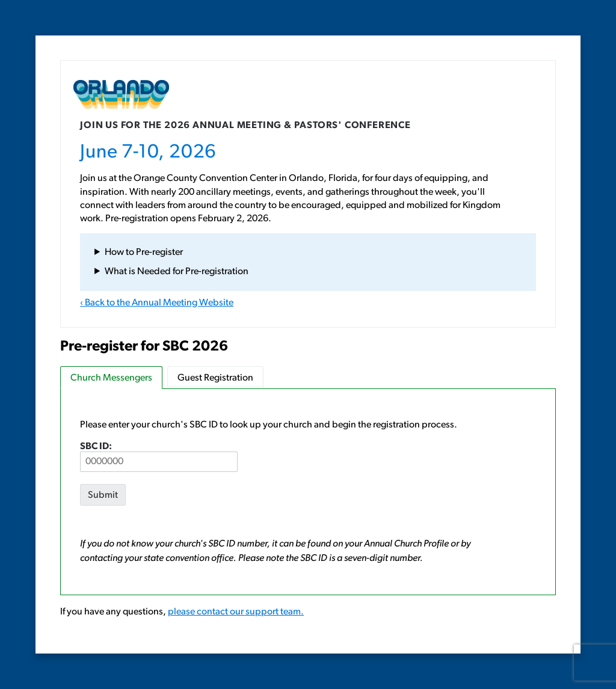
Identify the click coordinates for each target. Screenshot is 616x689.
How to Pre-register (144, 253)
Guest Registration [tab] (215, 378)
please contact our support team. (236, 612)
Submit (103, 495)
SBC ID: (159, 457)
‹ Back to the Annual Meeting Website (157, 303)
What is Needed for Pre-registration (177, 272)
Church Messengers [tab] (111, 378)
